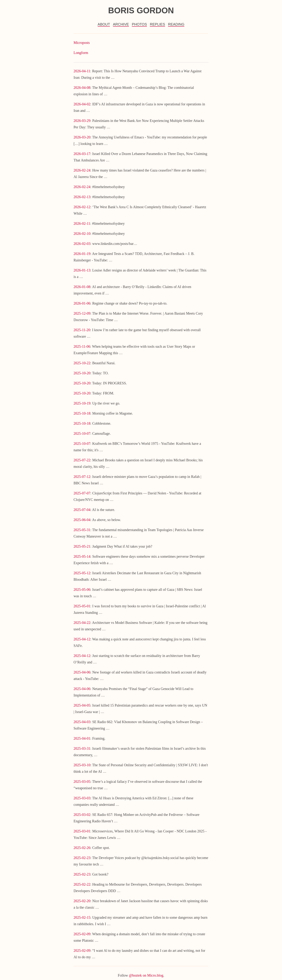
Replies (157, 24)
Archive (121, 24)
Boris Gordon (141, 10)
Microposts (82, 43)
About (104, 24)
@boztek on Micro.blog (146, 975)
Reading (176, 24)
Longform (81, 53)
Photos (139, 24)
